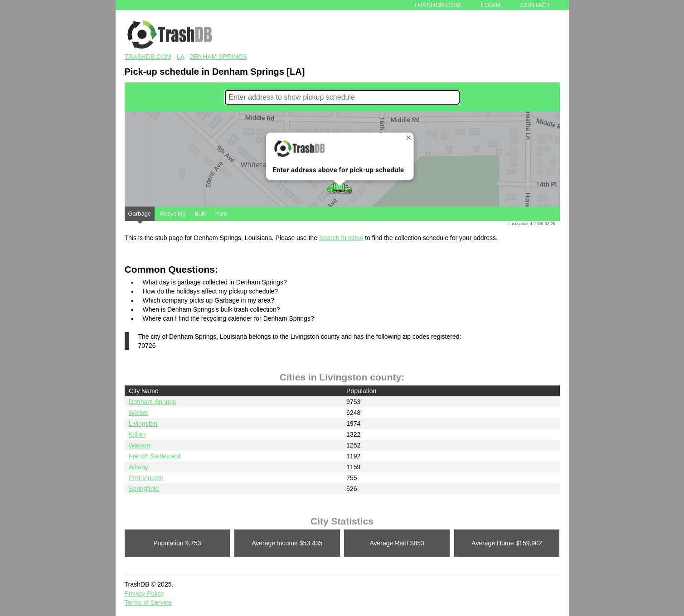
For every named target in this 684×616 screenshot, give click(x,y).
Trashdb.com (437, 5)
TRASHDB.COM (148, 57)
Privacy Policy (144, 593)
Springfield (144, 489)
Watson (139, 445)
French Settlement (155, 456)
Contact (536, 5)
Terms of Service (148, 602)
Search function (341, 238)
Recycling (173, 214)
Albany (138, 467)
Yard (221, 214)
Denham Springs (218, 57)
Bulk (200, 214)
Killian (137, 434)
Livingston (143, 423)
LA (180, 57)
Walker (138, 413)
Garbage (140, 216)
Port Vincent (146, 478)
